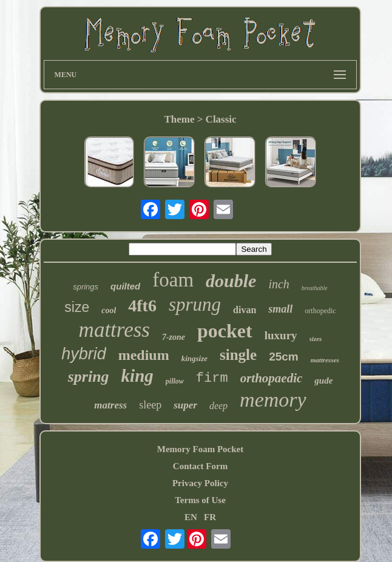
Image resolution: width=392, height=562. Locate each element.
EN (191, 517)
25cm (284, 357)
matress (110, 405)
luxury (281, 335)
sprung (195, 304)
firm (212, 378)
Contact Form (200, 466)
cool (109, 310)
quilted (125, 286)
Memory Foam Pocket (200, 449)
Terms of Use (200, 500)
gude (323, 381)
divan (245, 310)
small (280, 309)
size (77, 307)
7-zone (174, 337)
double (231, 281)
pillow (175, 381)
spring (89, 377)
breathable (315, 288)
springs (86, 287)
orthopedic (320, 311)
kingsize (194, 358)
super (185, 405)
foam (173, 280)
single (238, 355)
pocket (225, 331)
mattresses (325, 360)
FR (210, 517)
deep (218, 406)
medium (144, 355)
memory (273, 400)
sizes (316, 339)
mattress (114, 330)
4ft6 (142, 306)
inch (279, 284)
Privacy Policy (200, 483)
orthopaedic (272, 378)
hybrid (84, 354)
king (137, 376)
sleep (150, 405)
